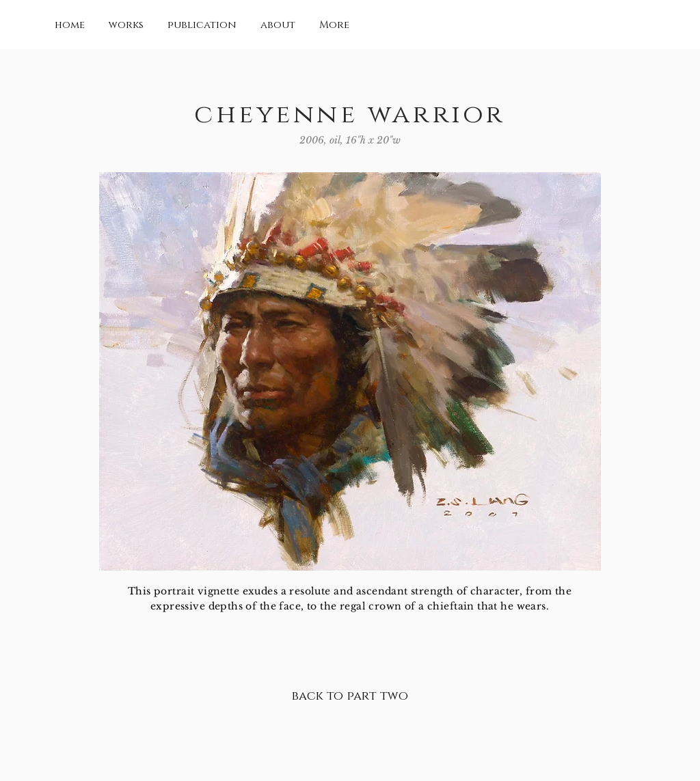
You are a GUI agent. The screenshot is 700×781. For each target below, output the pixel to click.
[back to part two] (350, 697)
